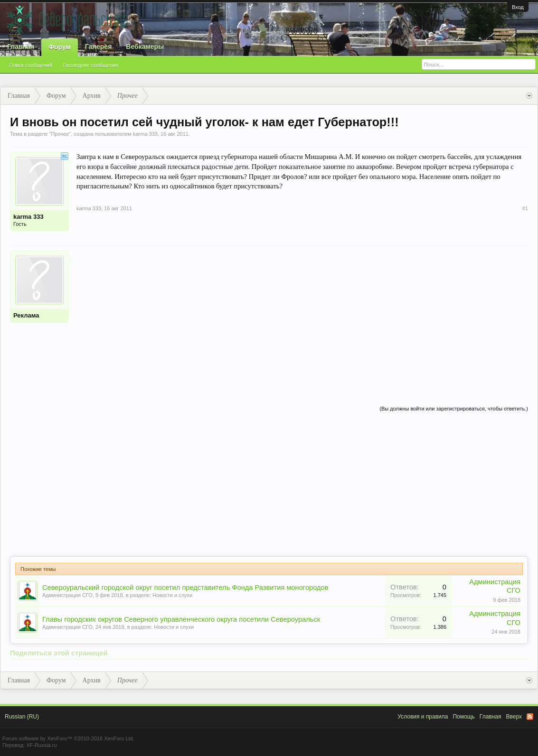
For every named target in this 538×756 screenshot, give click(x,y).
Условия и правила (423, 717)
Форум (60, 47)
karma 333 (145, 134)
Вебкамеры (145, 47)
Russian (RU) (22, 717)
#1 (525, 208)
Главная (21, 47)
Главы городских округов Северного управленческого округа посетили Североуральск (181, 619)
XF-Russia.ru (41, 745)
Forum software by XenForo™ (68, 738)
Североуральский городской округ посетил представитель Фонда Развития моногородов (185, 588)
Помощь (463, 717)
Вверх (514, 717)
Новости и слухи (172, 595)
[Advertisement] (302, 317)
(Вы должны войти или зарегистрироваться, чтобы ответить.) (454, 409)
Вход (518, 7)
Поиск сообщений (31, 65)
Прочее (60, 134)
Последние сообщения (90, 65)
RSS (530, 717)
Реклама (26, 315)
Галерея (99, 47)
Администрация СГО (67, 595)
